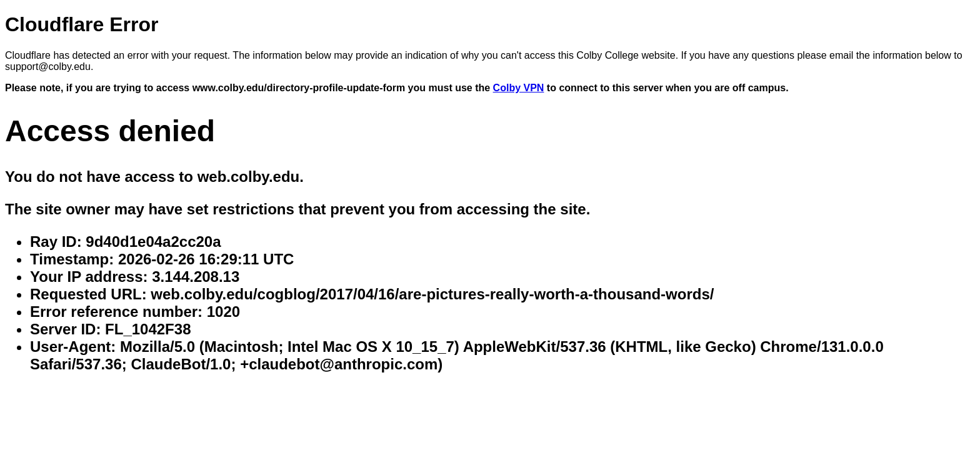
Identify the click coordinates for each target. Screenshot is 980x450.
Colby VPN (519, 88)
